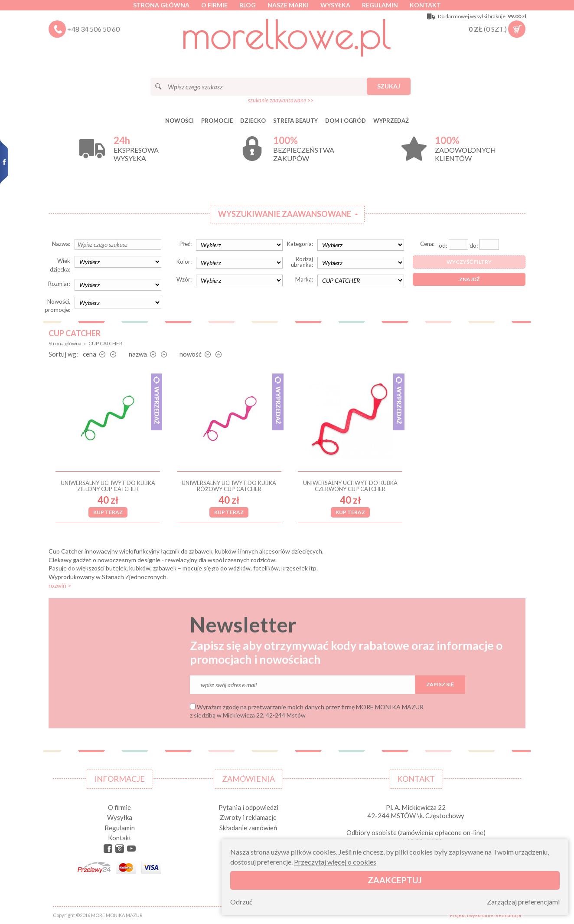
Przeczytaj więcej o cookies (335, 862)
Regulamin (380, 5)
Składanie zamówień (248, 828)
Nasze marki (288, 5)
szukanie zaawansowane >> (281, 100)
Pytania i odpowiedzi (248, 807)
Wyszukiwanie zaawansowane (285, 214)
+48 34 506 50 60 (93, 29)
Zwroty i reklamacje (248, 817)
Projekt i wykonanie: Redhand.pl (486, 915)
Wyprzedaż (391, 121)
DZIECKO (253, 121)
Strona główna (161, 5)
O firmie (214, 5)
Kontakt (425, 5)
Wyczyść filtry (469, 262)
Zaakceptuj (395, 880)
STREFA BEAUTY (295, 121)
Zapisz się (440, 684)
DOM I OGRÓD (346, 121)
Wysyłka (335, 5)
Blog (248, 5)
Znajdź (469, 279)
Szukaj (389, 86)
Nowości (179, 121)
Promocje (217, 121)
